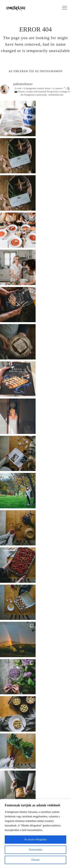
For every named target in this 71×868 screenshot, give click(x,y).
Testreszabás (35, 850)
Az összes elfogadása (35, 839)
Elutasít (35, 860)
